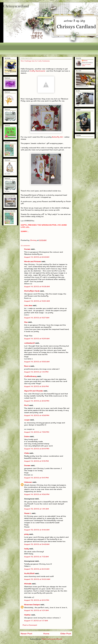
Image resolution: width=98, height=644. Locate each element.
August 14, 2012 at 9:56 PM (37, 494)
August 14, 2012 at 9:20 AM (37, 301)
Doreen (27, 249)
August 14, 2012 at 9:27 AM (37, 318)
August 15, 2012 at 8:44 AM (37, 569)
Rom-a (27, 366)
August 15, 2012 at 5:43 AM (37, 544)
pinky (26, 534)
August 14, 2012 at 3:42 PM (37, 401)
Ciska (27, 453)
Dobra (27, 436)
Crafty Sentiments (37, 71)
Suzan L (28, 513)
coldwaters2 (29, 343)
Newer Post (26, 634)
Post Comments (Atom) (52, 639)
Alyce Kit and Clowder (34, 391)
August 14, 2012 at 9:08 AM (37, 286)
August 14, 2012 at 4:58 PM (37, 415)
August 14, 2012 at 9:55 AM (37, 362)
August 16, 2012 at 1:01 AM (36, 610)
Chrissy (86, 61)
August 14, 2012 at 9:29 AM (37, 339)
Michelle (28, 584)
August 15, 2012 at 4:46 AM (37, 530)
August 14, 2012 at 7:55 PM (37, 432)
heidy (26, 549)
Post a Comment (30, 625)
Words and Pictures (33, 261)
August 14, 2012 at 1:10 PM (36, 372)
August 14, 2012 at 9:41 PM (36, 478)
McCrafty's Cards (32, 291)
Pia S (26, 405)
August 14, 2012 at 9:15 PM (36, 461)
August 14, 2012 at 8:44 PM (37, 449)
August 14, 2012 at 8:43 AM (37, 257)
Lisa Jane (28, 305)
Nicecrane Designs (32, 605)
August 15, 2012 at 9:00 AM (37, 579)
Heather (27, 615)
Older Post (66, 634)
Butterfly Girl (58, 137)
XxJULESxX (29, 573)
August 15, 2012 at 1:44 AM (36, 509)
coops (27, 420)
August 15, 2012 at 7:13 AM (36, 557)
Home (46, 634)
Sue (26, 322)
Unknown (28, 482)
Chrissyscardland (16, 6)
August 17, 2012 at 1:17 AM (36, 621)
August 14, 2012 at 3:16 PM (36, 386)
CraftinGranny (30, 376)
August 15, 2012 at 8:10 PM (37, 600)
